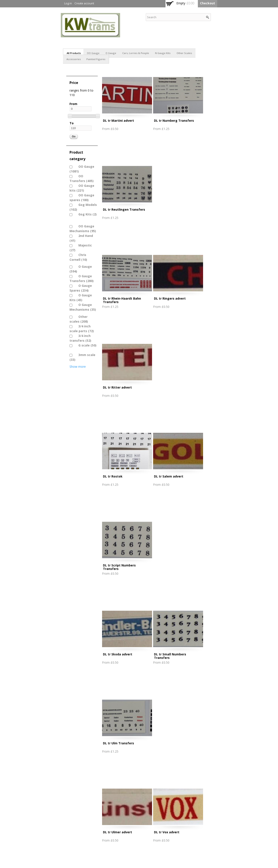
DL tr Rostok (113, 476)
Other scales (184, 53)
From (73, 104)
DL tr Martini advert (118, 121)
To (72, 123)
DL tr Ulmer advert (117, 832)
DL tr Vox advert (167, 832)
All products (74, 53)
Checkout (208, 3)
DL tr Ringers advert (170, 298)
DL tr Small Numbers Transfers (170, 656)
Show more (78, 367)
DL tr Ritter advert (117, 387)
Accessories (74, 59)
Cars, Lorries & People (136, 53)
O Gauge (111, 53)
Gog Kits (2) (85, 214)
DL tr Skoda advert (118, 654)
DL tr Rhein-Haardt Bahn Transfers (122, 300)
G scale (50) (85, 345)
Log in (68, 3)
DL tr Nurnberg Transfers (174, 121)
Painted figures (96, 59)
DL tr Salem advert (169, 476)
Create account (84, 3)
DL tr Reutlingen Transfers (124, 209)
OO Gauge (93, 53)
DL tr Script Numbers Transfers (119, 567)
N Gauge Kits (163, 53)
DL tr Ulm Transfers (118, 743)
